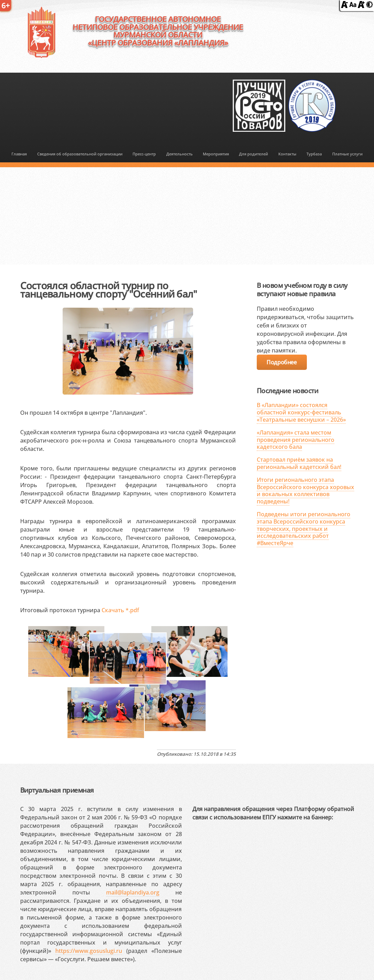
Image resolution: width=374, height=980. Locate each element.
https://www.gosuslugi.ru (89, 951)
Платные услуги (347, 154)
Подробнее (281, 362)
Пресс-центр (144, 154)
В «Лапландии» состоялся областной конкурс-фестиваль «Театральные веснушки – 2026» (301, 412)
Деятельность (180, 154)
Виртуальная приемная (57, 790)
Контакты (287, 154)
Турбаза (314, 154)
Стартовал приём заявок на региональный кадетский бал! (299, 463)
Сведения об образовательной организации (80, 154)
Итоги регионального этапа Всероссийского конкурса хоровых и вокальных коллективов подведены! (305, 491)
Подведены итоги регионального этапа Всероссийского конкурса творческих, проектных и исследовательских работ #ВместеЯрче (304, 529)
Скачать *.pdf (120, 610)
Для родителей (253, 154)
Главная (19, 154)
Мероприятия (216, 154)
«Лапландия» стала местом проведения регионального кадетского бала (296, 440)
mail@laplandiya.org (133, 892)
